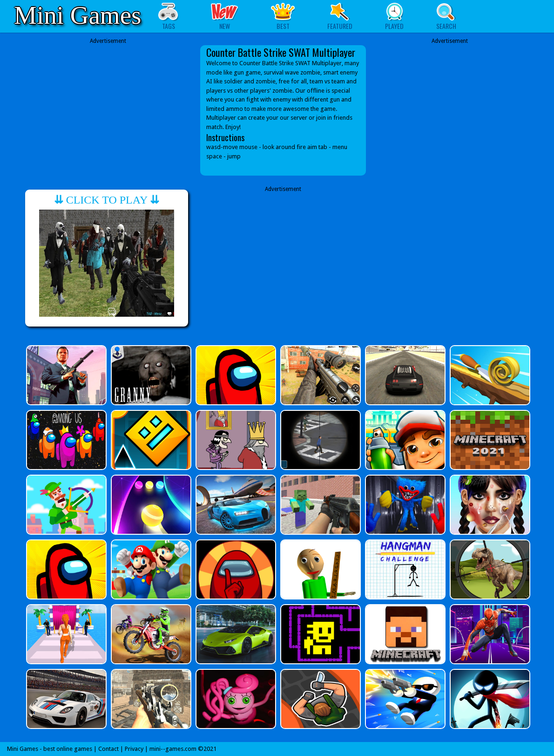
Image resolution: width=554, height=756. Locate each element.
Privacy (134, 749)
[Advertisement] (108, 103)
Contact (108, 749)
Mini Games (78, 15)
